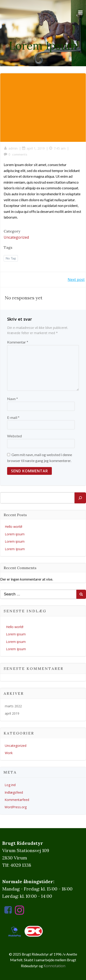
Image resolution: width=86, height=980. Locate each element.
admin (11, 148)
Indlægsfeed (14, 792)
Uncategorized (16, 237)
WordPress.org (16, 807)
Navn (12, 399)
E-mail (13, 417)
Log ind (10, 785)
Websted (14, 436)
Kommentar (18, 342)
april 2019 (12, 713)
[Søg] (80, 498)
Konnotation (54, 966)
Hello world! (14, 527)
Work (9, 753)
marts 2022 (13, 706)
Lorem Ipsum (15, 549)
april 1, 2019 (33, 148)
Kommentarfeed (17, 800)
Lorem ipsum (15, 534)
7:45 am (57, 148)
